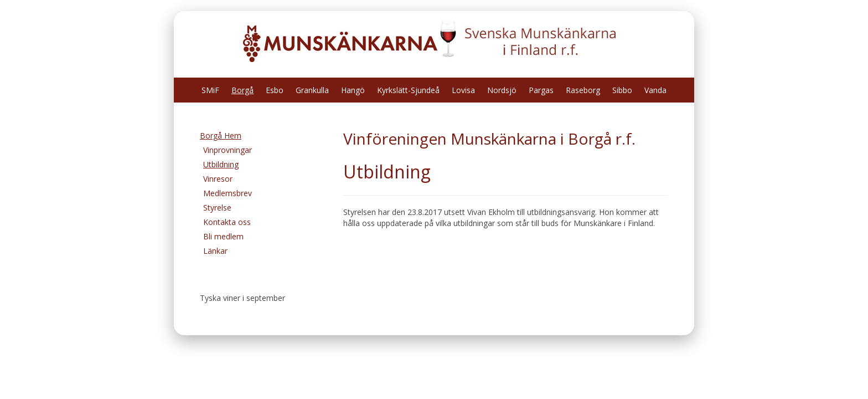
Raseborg (583, 90)
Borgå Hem (221, 135)
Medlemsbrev (228, 193)
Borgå (242, 90)
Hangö (353, 90)
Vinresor (218, 179)
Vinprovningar (228, 150)
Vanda (655, 90)
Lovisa (463, 90)
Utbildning (221, 164)
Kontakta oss (227, 222)
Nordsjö (502, 90)
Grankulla (312, 90)
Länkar (215, 251)
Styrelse (217, 208)
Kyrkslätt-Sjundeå (408, 90)
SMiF (210, 90)
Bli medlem (223, 236)
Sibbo (622, 90)
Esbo (275, 90)
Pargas (541, 90)
